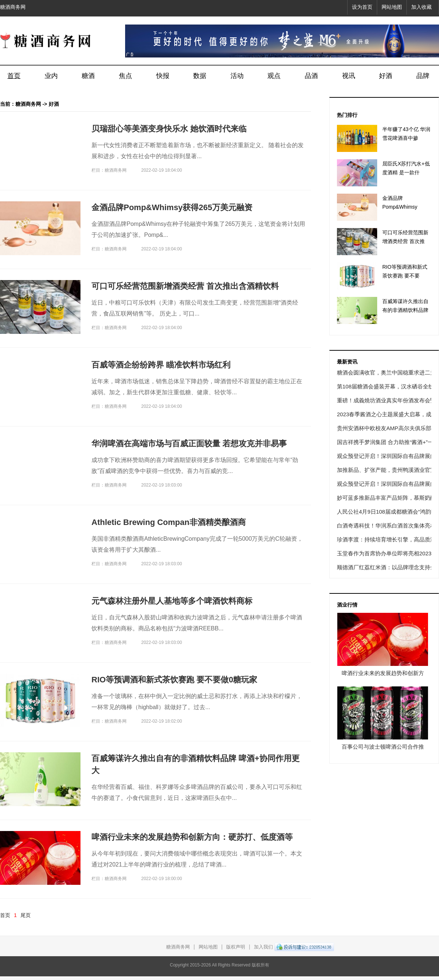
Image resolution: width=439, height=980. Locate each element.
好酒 (386, 76)
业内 (51, 76)
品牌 (423, 76)
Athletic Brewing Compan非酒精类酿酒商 (169, 522)
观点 (274, 76)
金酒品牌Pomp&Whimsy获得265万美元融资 (172, 207)
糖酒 (88, 76)
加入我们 (263, 947)
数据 (200, 76)
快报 (163, 76)
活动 (237, 76)
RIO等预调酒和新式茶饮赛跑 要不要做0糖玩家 (174, 680)
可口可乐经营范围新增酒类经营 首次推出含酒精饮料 (185, 286)
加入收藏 (421, 7)
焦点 (125, 76)
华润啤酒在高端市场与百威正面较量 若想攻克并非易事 (189, 444)
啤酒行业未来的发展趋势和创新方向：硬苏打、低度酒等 (192, 837)
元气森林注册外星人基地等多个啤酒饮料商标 (172, 601)
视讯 (349, 76)
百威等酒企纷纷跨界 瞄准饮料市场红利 (161, 365)
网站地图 (392, 7)
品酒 (311, 76)
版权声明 (236, 947)
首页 (14, 76)
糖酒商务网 (13, 7)
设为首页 (362, 7)
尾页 (26, 915)
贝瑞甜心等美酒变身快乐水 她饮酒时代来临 (169, 129)
